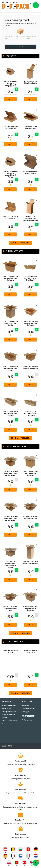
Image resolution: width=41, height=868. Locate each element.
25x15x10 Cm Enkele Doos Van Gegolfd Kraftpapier (31, 323)
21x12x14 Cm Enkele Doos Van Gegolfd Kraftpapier (10, 278)
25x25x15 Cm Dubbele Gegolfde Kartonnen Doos (10, 592)
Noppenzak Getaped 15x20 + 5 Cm (31, 651)
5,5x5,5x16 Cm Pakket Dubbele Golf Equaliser (31, 546)
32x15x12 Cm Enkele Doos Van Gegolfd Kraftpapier (10, 368)
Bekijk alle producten (21, 243)
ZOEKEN (21, 47)
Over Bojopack (6, 709)
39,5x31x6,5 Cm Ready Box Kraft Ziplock (10, 127)
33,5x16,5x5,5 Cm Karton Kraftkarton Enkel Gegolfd (31, 278)
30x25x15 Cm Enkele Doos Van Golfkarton (31, 368)
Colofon (4, 718)
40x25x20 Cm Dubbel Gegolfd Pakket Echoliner (31, 592)
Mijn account (26, 705)
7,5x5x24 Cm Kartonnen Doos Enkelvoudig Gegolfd (31, 218)
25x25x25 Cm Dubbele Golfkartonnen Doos (31, 501)
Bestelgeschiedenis (28, 709)
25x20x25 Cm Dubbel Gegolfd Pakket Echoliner (31, 457)
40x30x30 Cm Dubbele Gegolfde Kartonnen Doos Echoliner (10, 457)
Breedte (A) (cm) (20, 36)
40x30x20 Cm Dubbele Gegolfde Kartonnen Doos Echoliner (10, 502)
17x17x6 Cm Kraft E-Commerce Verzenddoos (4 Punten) (10, 84)
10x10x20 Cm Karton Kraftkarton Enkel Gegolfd (10, 323)
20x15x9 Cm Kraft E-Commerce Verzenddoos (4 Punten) (10, 174)
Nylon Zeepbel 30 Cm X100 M (10, 651)
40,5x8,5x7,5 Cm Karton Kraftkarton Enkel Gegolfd (31, 397)
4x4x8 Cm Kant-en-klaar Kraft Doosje (31, 82)
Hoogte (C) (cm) (32, 36)
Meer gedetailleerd (10, 100)
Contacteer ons (27, 720)
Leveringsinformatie (8, 715)
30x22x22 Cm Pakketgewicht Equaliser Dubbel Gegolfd (10, 548)
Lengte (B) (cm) (9, 36)
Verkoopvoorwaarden (9, 712)
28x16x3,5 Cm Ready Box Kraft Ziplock (10, 217)
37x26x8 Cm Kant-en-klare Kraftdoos (31, 172)
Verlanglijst (25, 712)
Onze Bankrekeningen (9, 705)
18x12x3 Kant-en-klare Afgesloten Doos (31, 127)
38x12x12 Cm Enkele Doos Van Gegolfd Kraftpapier (10, 397)
